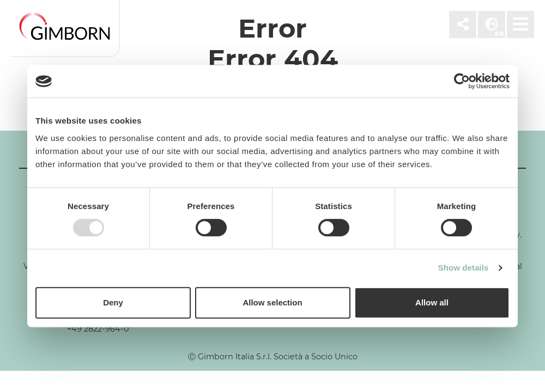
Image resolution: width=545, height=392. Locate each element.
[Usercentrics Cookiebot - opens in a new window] (462, 81)
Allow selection (272, 302)
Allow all (432, 302)
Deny (113, 302)
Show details (464, 268)
